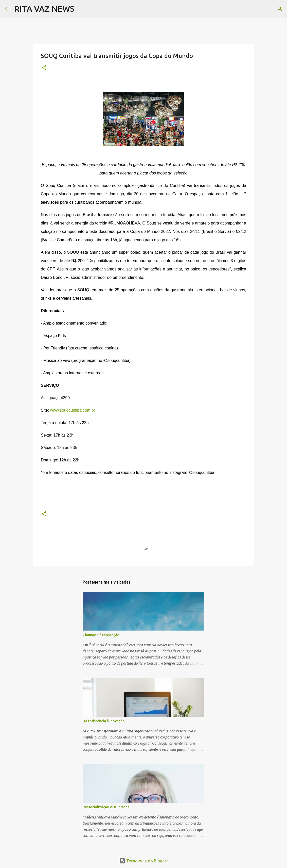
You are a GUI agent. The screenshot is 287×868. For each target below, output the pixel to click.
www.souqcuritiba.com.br (73, 410)
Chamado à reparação (101, 635)
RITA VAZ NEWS (44, 9)
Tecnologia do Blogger (144, 861)
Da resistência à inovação (104, 721)
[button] (44, 68)
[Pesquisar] (81, 9)
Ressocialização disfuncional (107, 807)
